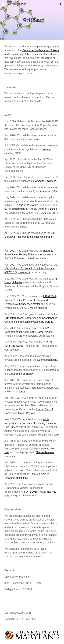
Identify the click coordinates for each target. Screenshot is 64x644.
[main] (32, 20)
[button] (4, 4)
